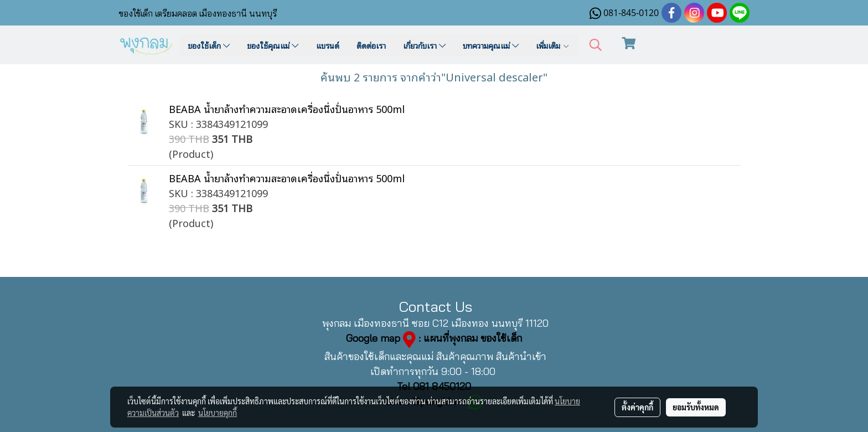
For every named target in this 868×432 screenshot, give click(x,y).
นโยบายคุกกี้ (218, 413)
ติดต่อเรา (371, 45)
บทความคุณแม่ (491, 45)
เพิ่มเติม (553, 45)
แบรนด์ (328, 45)
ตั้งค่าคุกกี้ (637, 407)
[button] (596, 45)
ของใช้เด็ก (209, 45)
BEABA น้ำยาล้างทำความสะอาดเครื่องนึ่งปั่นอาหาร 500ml (287, 108)
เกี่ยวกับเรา (424, 45)
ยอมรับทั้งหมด (696, 407)
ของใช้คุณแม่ (273, 45)
